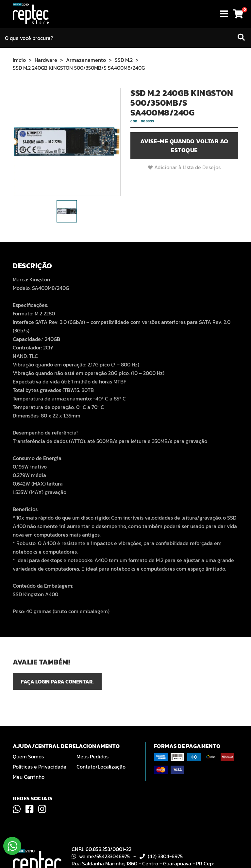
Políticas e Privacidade (40, 767)
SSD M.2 (124, 60)
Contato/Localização (101, 767)
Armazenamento (86, 60)
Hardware (46, 60)
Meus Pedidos (92, 756)
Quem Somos (28, 756)
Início (19, 60)
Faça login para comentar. (57, 682)
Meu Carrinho (29, 777)
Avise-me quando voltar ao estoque (184, 146)
